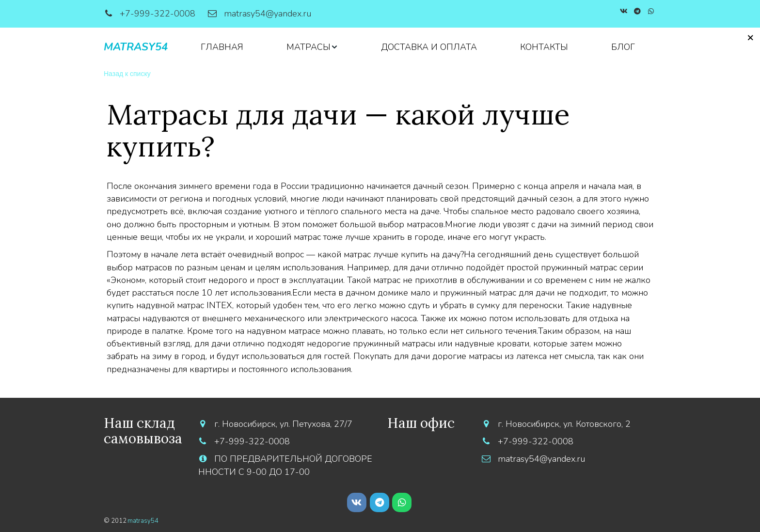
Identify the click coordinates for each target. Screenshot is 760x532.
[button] (312, 47)
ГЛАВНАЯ (222, 47)
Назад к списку (127, 74)
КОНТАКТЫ (544, 47)
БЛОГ (623, 47)
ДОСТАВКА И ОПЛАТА (429, 47)
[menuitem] (222, 47)
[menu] (418, 47)
